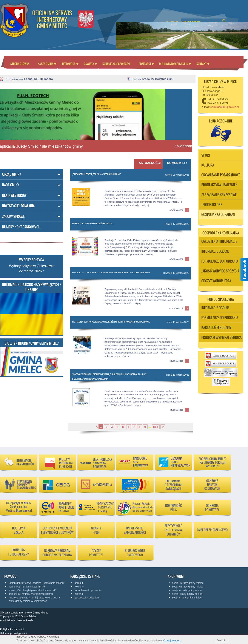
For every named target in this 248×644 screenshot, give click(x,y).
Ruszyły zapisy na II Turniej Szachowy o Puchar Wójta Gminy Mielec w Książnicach (111, 272)
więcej (146, 205)
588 (156, 427)
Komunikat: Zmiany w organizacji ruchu (31, 594)
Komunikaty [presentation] (177, 163)
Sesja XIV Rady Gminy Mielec (188, 583)
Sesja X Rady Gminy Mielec (187, 598)
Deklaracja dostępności (13, 633)
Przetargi (145, 64)
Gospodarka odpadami (87, 598)
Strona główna (20, 64)
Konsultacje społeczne (116, 64)
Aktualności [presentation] (149, 163)
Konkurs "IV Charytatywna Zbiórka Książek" (93, 223)
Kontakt (201, 64)
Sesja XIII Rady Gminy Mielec (188, 587)
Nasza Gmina (45, 64)
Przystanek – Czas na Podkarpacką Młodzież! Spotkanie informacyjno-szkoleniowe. (111, 322)
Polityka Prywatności (12, 629)
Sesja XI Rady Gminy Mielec (187, 594)
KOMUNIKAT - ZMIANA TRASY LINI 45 (27, 587)
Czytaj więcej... (172, 641)
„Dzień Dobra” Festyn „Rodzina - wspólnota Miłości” (97, 174)
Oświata (89, 64)
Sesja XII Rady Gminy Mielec (187, 590)
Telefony (79, 587)
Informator (69, 64)
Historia (79, 594)
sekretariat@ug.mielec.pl (225, 107)
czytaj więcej (176, 210)
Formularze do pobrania (88, 590)
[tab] (177, 164)
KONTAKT (79, 583)
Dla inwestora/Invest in (174, 64)
